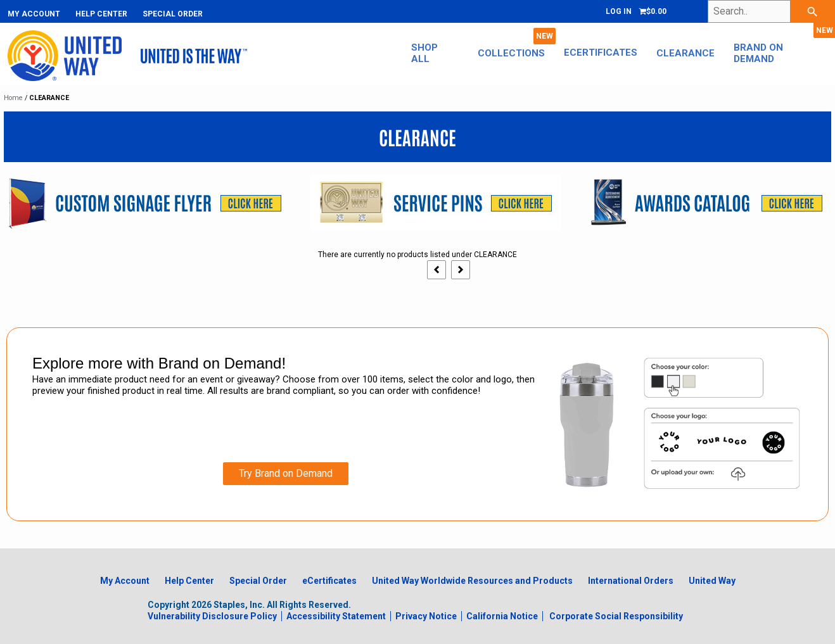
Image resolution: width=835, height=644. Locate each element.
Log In (619, 11)
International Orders (631, 581)
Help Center (101, 14)
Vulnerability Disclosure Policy (212, 616)
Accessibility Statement (336, 616)
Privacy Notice (426, 616)
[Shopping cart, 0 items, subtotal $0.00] (653, 11)
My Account (34, 14)
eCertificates (601, 53)
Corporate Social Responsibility (616, 616)
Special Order (173, 14)
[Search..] (771, 11)
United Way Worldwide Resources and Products (472, 581)
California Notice (502, 616)
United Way (712, 581)
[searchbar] (813, 11)
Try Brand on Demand (286, 473)
